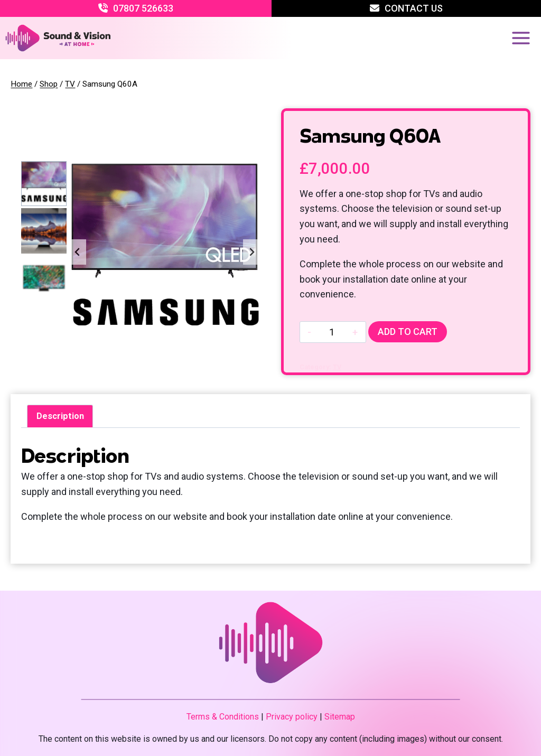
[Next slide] (251, 252)
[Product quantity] (332, 332)
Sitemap (340, 717)
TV (337, 367)
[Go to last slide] (78, 252)
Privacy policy (292, 717)
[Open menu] (521, 38)
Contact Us (414, 8)
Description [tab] (60, 416)
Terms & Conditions (223, 717)
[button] (44, 184)
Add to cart (408, 332)
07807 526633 (143, 8)
